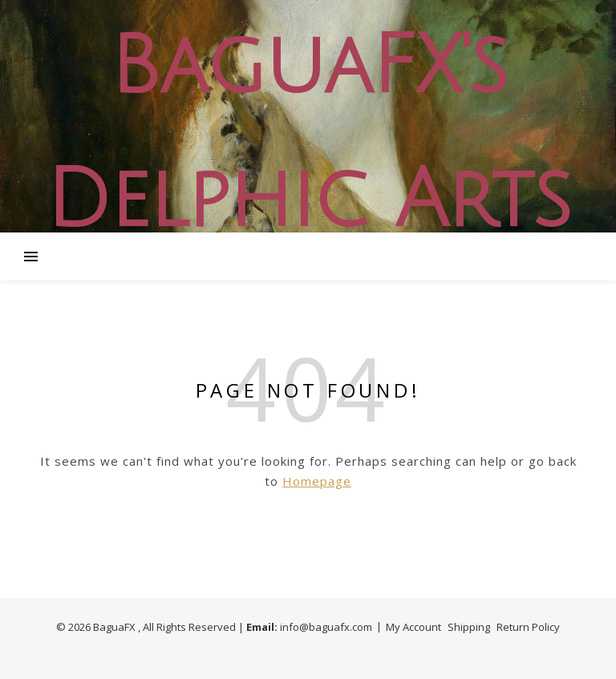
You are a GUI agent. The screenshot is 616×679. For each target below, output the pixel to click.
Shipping (469, 627)
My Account (413, 627)
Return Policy (528, 627)
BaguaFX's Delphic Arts (308, 134)
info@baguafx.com (326, 627)
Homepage (317, 481)
